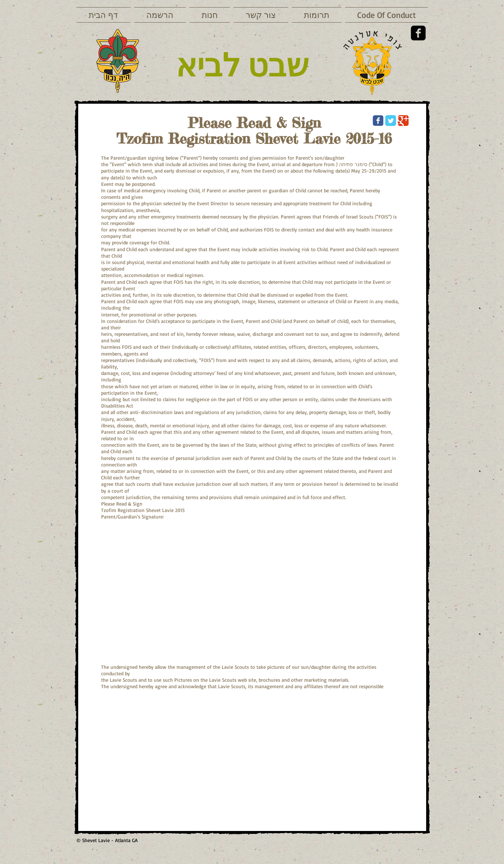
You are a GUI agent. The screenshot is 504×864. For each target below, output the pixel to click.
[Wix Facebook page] (378, 121)
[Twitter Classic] (391, 121)
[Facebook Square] (418, 33)
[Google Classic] (403, 121)
